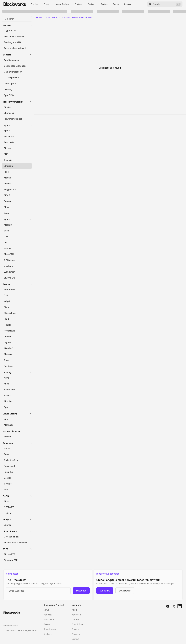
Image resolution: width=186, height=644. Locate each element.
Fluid (6, 319)
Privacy (75, 629)
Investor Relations (62, 4)
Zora (6, 490)
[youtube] (168, 606)
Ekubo (7, 307)
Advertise (76, 615)
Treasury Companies (14, 36)
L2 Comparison (11, 78)
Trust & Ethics (78, 624)
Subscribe (81, 591)
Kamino (8, 395)
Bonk (6, 454)
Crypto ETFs (10, 31)
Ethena (7, 437)
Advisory (92, 4)
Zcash (7, 213)
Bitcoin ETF (9, 554)
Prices (46, 4)
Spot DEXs (9, 95)
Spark (7, 407)
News (46, 610)
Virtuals (8, 484)
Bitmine (8, 107)
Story (6, 207)
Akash (7, 501)
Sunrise (8, 525)
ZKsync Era (9, 278)
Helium (7, 513)
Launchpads (10, 83)
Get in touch (125, 591)
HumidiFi (8, 325)
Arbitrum (8, 225)
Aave (6, 378)
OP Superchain (11, 537)
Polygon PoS (10, 189)
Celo (6, 237)
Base (6, 231)
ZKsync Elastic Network (15, 543)
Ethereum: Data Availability (77, 18)
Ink (5, 242)
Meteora (8, 354)
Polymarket (9, 466)
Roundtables (50, 629)
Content (104, 4)
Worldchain (10, 272)
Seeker (7, 478)
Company (128, 4)
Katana (7, 248)
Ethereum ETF (11, 560)
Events (116, 4)
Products (79, 4)
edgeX (7, 301)
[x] (174, 606)
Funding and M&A (13, 42)
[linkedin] (180, 606)
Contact (75, 639)
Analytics (35, 4)
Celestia (8, 160)
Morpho (8, 401)
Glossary (76, 634)
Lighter (7, 342)
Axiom (7, 448)
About (74, 610)
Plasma (8, 184)
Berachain (9, 142)
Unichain (8, 266)
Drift (6, 295)
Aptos (7, 131)
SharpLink (9, 113)
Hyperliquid (10, 331)
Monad (7, 178)
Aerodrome (9, 289)
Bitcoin (7, 148)
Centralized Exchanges (15, 66)
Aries (6, 384)
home (39, 18)
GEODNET (9, 507)
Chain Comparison (13, 72)
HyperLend (9, 390)
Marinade (9, 425)
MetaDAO (9, 348)
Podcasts (48, 615)
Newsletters (49, 620)
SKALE (7, 195)
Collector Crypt (11, 460)
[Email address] (38, 591)
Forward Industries (13, 119)
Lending (8, 89)
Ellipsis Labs (10, 313)
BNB (6, 154)
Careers (75, 620)
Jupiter (7, 337)
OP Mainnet (10, 260)
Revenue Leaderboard (15, 48)
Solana (7, 201)
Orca (6, 360)
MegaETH (9, 254)
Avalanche (9, 136)
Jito (6, 419)
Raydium (8, 366)
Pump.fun (9, 472)
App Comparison (12, 60)
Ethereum (9, 166)
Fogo (6, 172)
